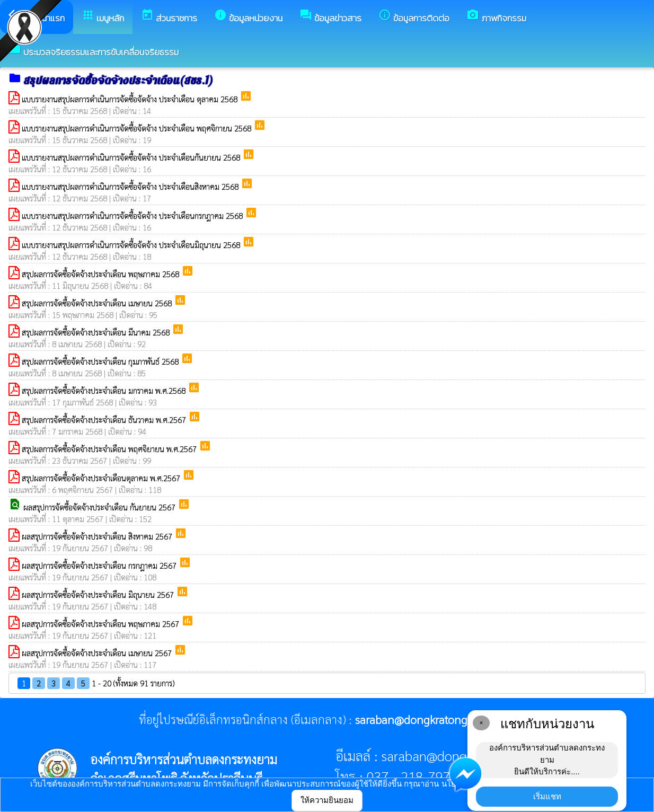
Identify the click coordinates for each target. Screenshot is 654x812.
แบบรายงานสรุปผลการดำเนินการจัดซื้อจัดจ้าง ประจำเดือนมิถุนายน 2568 (132, 245)
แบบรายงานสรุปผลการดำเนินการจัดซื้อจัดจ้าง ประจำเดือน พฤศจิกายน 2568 (138, 128)
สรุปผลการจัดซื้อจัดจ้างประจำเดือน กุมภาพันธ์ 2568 (101, 361)
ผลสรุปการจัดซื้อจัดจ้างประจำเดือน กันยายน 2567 (100, 507)
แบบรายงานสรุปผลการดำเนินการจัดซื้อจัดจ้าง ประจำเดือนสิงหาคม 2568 (131, 186)
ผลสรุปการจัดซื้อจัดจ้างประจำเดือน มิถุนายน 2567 (99, 594)
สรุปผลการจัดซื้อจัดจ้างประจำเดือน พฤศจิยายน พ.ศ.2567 (110, 449)
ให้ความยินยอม (327, 800)
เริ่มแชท (547, 796)
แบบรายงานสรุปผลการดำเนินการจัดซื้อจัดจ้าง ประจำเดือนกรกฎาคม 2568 (133, 215)
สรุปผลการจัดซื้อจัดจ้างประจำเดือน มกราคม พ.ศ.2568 (105, 390)
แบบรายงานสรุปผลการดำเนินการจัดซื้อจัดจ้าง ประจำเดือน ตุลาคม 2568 (131, 99)
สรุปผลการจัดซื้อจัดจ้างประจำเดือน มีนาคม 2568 (97, 332)
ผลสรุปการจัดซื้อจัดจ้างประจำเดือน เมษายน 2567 (98, 653)
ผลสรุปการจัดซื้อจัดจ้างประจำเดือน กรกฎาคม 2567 (100, 565)
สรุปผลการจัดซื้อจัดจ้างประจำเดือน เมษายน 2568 (98, 303)
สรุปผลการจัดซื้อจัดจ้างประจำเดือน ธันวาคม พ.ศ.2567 (105, 420)
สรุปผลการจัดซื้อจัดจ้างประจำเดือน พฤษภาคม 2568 (101, 274)
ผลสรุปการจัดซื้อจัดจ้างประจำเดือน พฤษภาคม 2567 (101, 624)
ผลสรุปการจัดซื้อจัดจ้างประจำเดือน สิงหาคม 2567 (98, 536)
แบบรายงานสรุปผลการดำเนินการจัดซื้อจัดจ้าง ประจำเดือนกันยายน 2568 (132, 157)
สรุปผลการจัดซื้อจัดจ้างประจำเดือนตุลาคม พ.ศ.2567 (102, 478)
